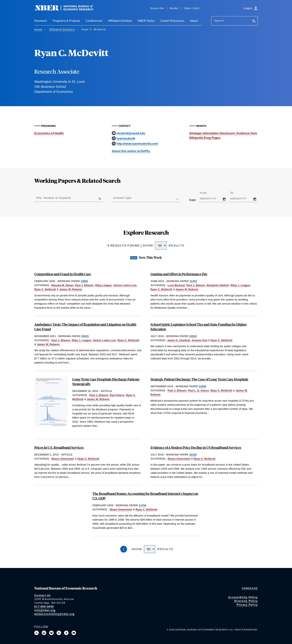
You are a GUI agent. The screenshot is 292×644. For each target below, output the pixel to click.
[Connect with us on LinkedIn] (44, 633)
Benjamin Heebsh (218, 285)
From (207, 193)
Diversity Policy (246, 601)
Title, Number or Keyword (53, 198)
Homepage (250, 588)
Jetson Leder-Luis (125, 285)
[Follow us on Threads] (59, 633)
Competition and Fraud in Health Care (63, 274)
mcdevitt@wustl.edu (131, 133)
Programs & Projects (66, 21)
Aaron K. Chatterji (179, 340)
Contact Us (43, 595)
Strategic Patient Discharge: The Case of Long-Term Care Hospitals (199, 379)
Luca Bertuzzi (176, 285)
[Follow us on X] (36, 633)
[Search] (254, 21)
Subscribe (157, 8)
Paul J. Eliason (84, 285)
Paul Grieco (117, 395)
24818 (193, 336)
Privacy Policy (247, 605)
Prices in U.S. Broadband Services (59, 447)
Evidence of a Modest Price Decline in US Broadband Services (196, 447)
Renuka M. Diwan (62, 285)
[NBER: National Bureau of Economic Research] (67, 10)
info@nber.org (45, 610)
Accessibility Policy (243, 597)
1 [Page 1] (124, 549)
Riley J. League (240, 285)
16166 (193, 455)
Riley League (103, 285)
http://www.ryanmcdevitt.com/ (137, 144)
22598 (202, 386)
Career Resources (172, 21)
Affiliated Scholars (120, 21)
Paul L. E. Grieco (198, 390)
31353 (193, 281)
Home (38, 29)
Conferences (94, 21)
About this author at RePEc (131, 151)
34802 (84, 281)
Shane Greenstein (63, 459)
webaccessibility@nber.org (54, 614)
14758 (142, 505)
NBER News (146, 21)
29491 (85, 336)
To (235, 193)
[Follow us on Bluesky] (51, 633)
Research (41, 21)
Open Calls (192, 8)
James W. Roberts (71, 289)
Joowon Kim (199, 340)
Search (219, 21)
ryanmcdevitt (126, 138)
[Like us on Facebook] (66, 633)
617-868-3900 (44, 606)
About (194, 21)
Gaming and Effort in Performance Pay (179, 274)
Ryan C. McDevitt (45, 289)
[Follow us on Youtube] (74, 633)
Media (174, 8)
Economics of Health (49, 133)
